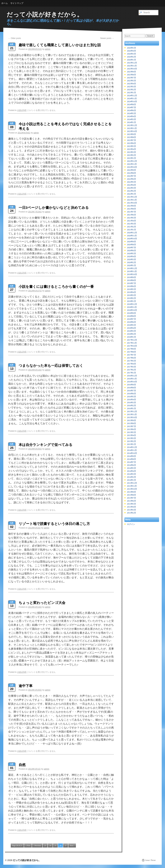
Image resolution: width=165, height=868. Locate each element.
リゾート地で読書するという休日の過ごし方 (54, 524)
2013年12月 (132, 483)
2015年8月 (132, 423)
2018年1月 (132, 337)
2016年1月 (132, 408)
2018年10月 (132, 310)
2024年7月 (132, 107)
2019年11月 (132, 271)
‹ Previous (37, 845)
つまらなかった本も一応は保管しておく (51, 366)
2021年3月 (132, 224)
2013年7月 (132, 498)
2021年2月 (132, 227)
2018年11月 (132, 307)
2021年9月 (132, 206)
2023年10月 (132, 131)
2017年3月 (132, 367)
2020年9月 (132, 242)
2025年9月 (132, 72)
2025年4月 (132, 84)
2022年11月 (132, 164)
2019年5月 (132, 289)
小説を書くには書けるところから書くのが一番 (56, 287)
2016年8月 (132, 388)
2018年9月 (132, 313)
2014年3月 (132, 474)
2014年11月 (132, 450)
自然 (22, 765)
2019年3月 (132, 295)
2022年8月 (132, 173)
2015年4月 (132, 435)
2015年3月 (132, 438)
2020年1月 (132, 265)
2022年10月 (132, 167)
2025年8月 (132, 75)
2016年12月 (132, 376)
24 (50, 845)
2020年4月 (132, 256)
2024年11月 (132, 99)
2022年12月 (132, 161)
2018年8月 (132, 316)
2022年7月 (132, 176)
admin (48, 49)
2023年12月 (132, 125)
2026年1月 (132, 60)
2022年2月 (132, 191)
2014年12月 (132, 447)
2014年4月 (132, 471)
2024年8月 (132, 104)
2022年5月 (132, 182)
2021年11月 (132, 200)
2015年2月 (132, 441)
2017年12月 (132, 340)
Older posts (15, 38)
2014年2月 (132, 477)
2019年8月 (132, 280)
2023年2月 (132, 155)
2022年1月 (132, 194)
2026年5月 (132, 48)
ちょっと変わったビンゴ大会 (42, 603)
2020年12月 (132, 233)
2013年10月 (132, 489)
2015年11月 (132, 414)
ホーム (5, 3)
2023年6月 (132, 143)
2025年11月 (132, 66)
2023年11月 (132, 128)
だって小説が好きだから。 (45, 14)
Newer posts (107, 38)
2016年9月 (132, 385)
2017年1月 (132, 373)
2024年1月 (132, 122)
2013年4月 (132, 507)
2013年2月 (132, 513)
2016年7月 (132, 391)
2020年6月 (132, 251)
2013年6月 (132, 501)
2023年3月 (132, 152)
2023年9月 (132, 134)
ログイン (131, 524)
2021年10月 (132, 203)
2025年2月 (132, 90)
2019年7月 (132, 283)
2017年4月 (132, 364)
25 (55, 845)
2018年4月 (132, 328)
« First (28, 845)
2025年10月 (132, 69)
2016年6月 (132, 394)
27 (66, 845)
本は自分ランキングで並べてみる (46, 445)
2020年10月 (132, 239)
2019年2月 (132, 298)
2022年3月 (132, 188)
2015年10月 (132, 417)
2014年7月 (132, 462)
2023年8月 (132, 137)
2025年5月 (132, 81)
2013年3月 (132, 510)
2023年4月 (132, 149)
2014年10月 (132, 453)
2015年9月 (132, 420)
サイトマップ (17, 3)
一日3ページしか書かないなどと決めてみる (54, 208)
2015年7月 (132, 426)
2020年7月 (132, 248)
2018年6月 (132, 322)
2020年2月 (132, 262)
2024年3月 (132, 119)
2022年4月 (132, 185)
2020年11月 (132, 236)
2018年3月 (132, 331)
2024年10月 (132, 102)
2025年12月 (132, 63)
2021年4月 (132, 221)
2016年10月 (132, 382)
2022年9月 (132, 170)
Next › (72, 845)
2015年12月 (132, 411)
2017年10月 (132, 346)
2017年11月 (132, 343)
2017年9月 (132, 349)
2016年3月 (132, 403)
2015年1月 (132, 444)
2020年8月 (132, 245)
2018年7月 (132, 319)
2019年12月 (132, 268)
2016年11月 (132, 379)
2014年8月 (132, 459)
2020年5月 (132, 254)
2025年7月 (132, 78)
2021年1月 (132, 230)
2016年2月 (132, 406)
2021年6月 (132, 215)
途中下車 (26, 686)
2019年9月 (132, 277)
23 (45, 845)
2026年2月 (132, 57)
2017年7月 (132, 355)
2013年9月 (132, 492)
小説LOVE (22, 110)
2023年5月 (132, 146)
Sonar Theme (150, 860)
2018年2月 (132, 334)
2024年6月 (132, 110)
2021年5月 (132, 218)
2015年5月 (132, 432)
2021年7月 (132, 212)
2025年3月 (132, 87)
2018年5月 (132, 325)
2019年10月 (132, 274)
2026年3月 (132, 54)
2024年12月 (132, 96)
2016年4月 (132, 400)
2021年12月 (132, 197)
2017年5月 (132, 361)
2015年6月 (132, 429)
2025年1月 (132, 93)
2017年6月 (132, 358)
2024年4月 (132, 116)
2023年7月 (132, 140)
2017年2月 (132, 370)
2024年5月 (132, 113)
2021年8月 (132, 209)
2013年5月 (132, 504)
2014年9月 (132, 456)
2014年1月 (132, 480)
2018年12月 (132, 304)
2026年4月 (132, 51)
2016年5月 (132, 397)
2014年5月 (132, 468)
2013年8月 (132, 495)
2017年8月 (132, 352)
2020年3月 (132, 259)
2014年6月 (132, 465)
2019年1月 (132, 301)
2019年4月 (132, 292)
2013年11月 (132, 486)
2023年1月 (132, 158)
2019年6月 (132, 286)
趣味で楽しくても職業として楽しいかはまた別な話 (60, 45)
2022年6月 (132, 179)
